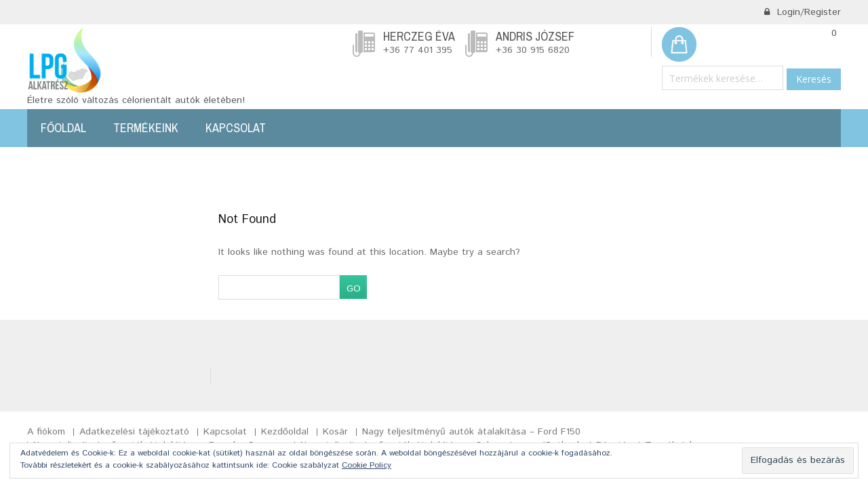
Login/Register (802, 12)
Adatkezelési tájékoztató (134, 432)
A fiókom (46, 432)
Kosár (335, 432)
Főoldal (63, 128)
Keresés (814, 79)
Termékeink (146, 128)
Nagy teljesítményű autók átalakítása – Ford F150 (471, 432)
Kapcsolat (236, 128)
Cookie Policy (367, 465)
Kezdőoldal (285, 432)
